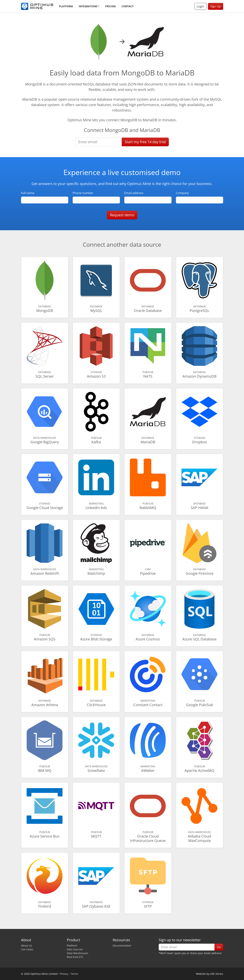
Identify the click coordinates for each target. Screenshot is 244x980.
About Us (27, 946)
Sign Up (216, 6)
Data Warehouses (78, 953)
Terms (74, 974)
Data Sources (75, 949)
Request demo (122, 215)
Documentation (122, 946)
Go (219, 947)
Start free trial (145, 142)
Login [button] (200, 6)
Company (182, 193)
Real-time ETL (75, 957)
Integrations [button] (88, 6)
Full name (28, 193)
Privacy (64, 974)
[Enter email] (99, 142)
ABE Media (217, 974)
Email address (134, 193)
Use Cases (27, 949)
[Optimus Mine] (37, 6)
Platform (66, 6)
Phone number (83, 193)
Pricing (110, 6)
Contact (128, 6)
